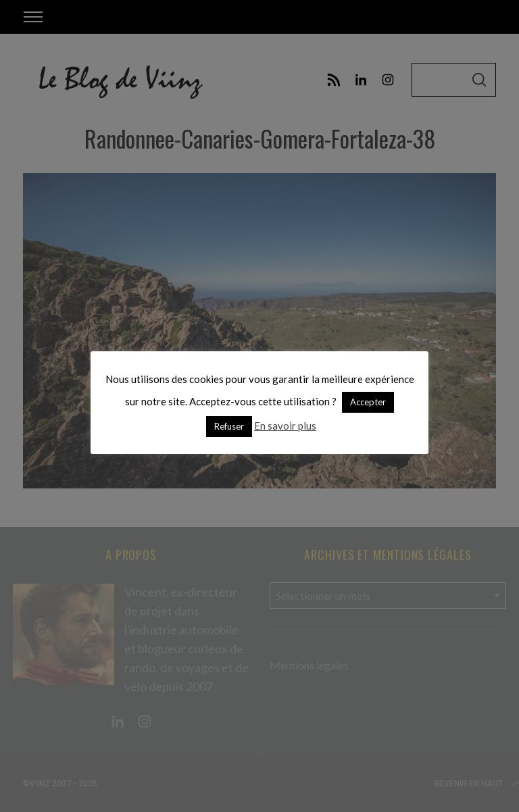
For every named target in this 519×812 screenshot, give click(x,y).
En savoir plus (285, 426)
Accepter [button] (368, 402)
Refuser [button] (229, 426)
